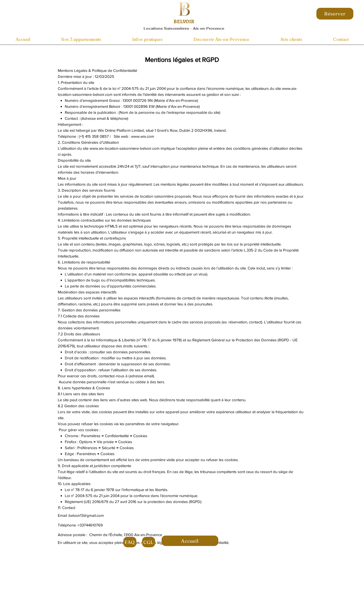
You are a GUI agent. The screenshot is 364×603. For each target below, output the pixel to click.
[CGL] (149, 542)
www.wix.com (143, 136)
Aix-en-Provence (209, 29)
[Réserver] (335, 14)
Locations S (155, 29)
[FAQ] (130, 542)
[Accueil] (190, 541)
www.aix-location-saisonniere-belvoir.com (124, 148)
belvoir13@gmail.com (86, 515)
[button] (221, 39)
